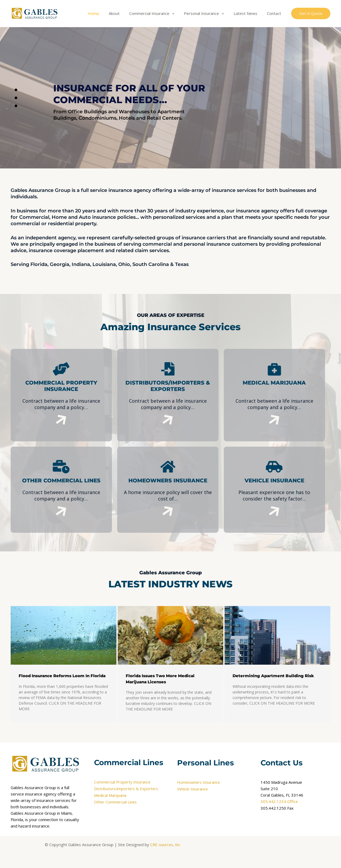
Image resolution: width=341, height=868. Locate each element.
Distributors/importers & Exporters (127, 789)
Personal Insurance (208, 13)
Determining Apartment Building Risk (273, 676)
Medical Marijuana (110, 795)
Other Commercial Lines (116, 802)
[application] (177, 13)
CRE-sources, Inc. (165, 845)
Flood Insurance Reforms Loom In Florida (62, 676)
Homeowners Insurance (199, 782)
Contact (275, 13)
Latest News (248, 13)
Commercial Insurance (157, 13)
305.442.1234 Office (279, 802)
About (121, 13)
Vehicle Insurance (193, 789)
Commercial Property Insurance (123, 782)
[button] (311, 13)
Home (102, 13)
